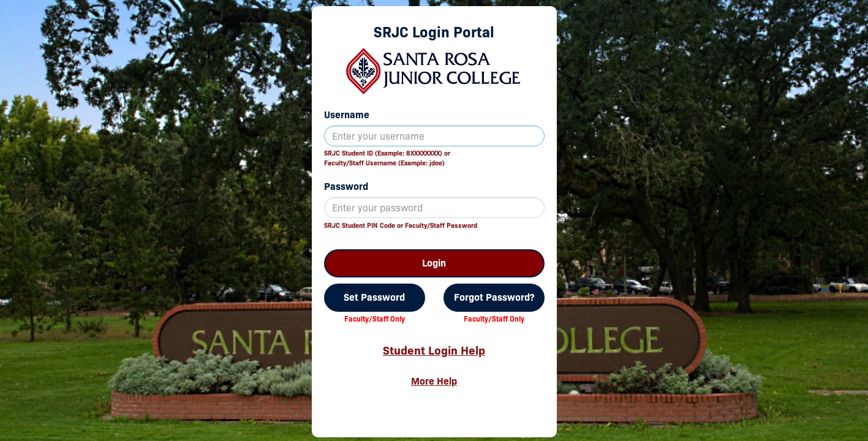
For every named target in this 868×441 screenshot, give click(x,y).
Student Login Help (434, 350)
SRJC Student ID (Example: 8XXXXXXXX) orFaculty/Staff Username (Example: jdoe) (387, 158)
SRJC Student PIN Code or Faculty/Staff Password (401, 225)
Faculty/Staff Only (375, 319)
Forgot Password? (494, 297)
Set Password (374, 297)
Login (434, 263)
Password (346, 187)
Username (347, 115)
